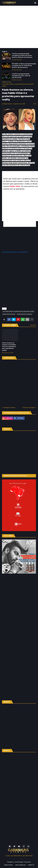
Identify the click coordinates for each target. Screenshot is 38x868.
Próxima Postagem (29, 408)
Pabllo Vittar (15, 186)
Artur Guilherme (20, 865)
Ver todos (33, 325)
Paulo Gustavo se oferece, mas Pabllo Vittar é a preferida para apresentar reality (9, 347)
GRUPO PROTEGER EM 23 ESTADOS (15, 476)
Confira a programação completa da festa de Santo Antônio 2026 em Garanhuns (22, 55)
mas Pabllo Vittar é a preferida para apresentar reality (18, 85)
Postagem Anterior (9, 408)
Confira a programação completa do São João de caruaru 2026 (21, 76)
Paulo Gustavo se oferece (24, 314)
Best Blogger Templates (23, 862)
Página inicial (6, 82)
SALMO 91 (31, 865)
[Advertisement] (19, 27)
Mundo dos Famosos (9, 314)
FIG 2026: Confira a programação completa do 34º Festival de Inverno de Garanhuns (24, 66)
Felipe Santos (8, 865)
